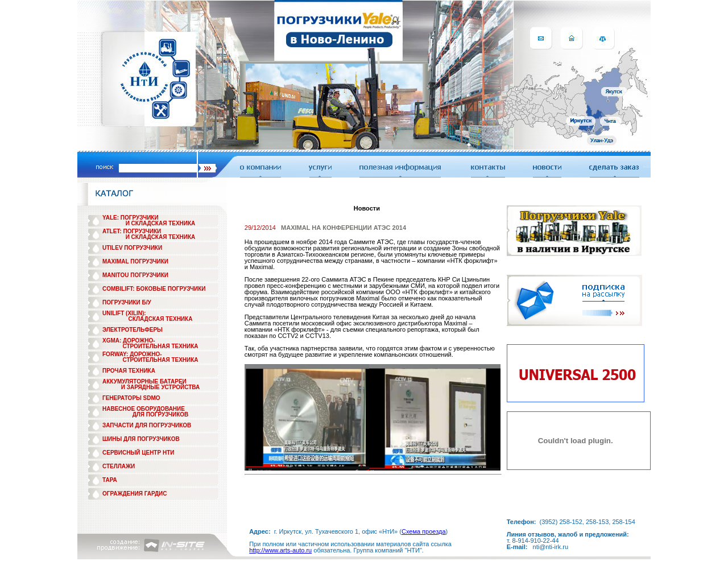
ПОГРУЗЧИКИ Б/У (127, 302)
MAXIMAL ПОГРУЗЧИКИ (135, 261)
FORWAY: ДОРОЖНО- (132, 354)
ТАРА (110, 480)
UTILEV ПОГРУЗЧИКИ (132, 248)
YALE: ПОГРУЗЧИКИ (131, 218)
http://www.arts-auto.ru (280, 550)
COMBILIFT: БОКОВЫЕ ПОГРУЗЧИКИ (154, 289)
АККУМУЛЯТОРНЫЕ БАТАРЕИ (144, 381)
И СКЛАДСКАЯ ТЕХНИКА (161, 223)
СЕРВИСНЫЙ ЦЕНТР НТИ (138, 453)
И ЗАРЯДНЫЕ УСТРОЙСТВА (160, 387)
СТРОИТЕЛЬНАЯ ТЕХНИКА (160, 346)
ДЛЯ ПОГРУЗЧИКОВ (161, 414)
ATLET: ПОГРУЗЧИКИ (132, 231)
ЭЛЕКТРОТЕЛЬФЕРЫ (133, 330)
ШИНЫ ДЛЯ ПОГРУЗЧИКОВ (141, 439)
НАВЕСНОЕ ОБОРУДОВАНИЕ (144, 409)
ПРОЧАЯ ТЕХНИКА (129, 371)
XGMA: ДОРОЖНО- (129, 341)
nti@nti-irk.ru (551, 547)
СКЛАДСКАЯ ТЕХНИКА (161, 319)
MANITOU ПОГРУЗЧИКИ (135, 275)
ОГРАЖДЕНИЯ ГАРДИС (135, 494)
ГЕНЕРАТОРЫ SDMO (131, 398)
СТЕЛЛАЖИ (119, 466)
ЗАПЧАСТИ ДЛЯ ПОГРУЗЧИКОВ (147, 425)
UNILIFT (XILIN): (124, 313)
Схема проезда (424, 531)
